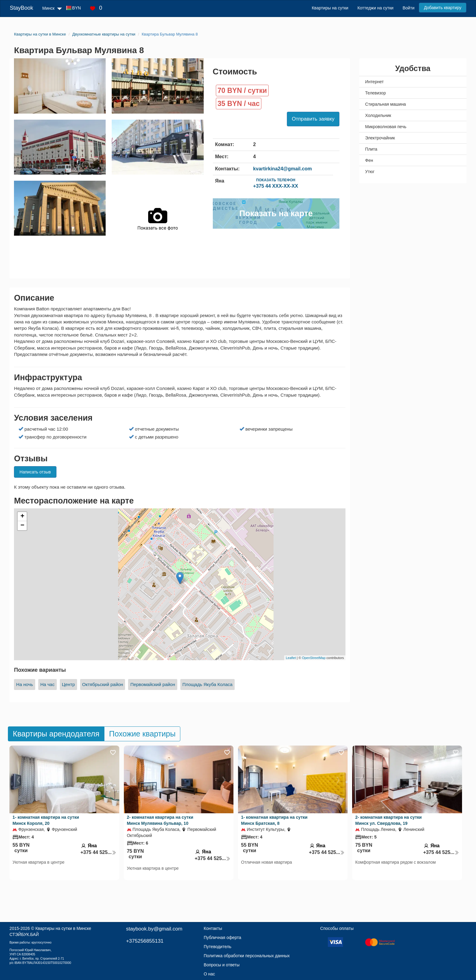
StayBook (21, 8)
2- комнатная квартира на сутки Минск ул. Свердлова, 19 (388, 820)
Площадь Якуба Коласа (207, 684)
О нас (209, 974)
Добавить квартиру (442, 8)
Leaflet (291, 658)
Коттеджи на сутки (375, 8)
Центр (68, 684)
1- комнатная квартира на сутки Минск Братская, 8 (274, 820)
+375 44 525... (98, 852)
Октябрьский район (103, 684)
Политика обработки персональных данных (247, 956)
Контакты (213, 928)
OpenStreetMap (314, 658)
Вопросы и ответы (222, 965)
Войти (408, 8)
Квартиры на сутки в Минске (63, 928)
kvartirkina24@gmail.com (282, 169)
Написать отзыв (35, 472)
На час (48, 684)
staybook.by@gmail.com (154, 929)
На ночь (24, 684)
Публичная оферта (223, 937)
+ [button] (22, 517)
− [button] (22, 526)
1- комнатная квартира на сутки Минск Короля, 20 (46, 820)
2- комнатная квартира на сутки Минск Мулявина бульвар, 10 (160, 820)
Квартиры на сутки (330, 8)
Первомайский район (153, 684)
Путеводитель (218, 947)
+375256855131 (145, 941)
